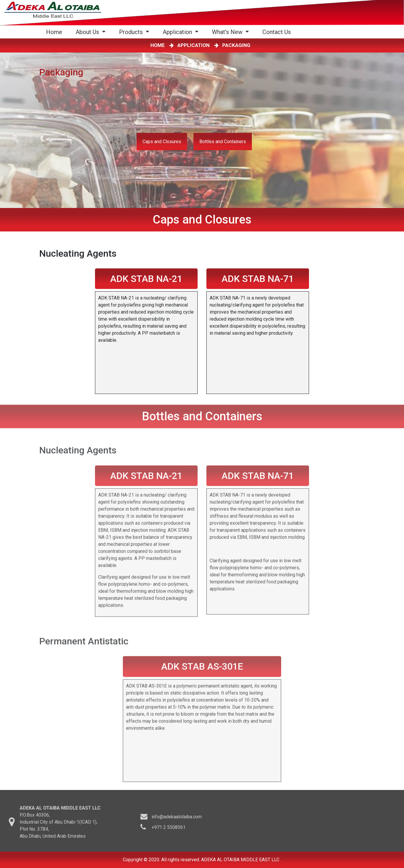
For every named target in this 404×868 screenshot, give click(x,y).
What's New (228, 32)
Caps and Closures (162, 142)
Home (55, 32)
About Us (88, 32)
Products (132, 32)
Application (178, 32)
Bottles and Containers (223, 142)
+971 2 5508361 (169, 829)
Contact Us (277, 32)
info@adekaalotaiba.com (177, 819)
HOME (159, 45)
